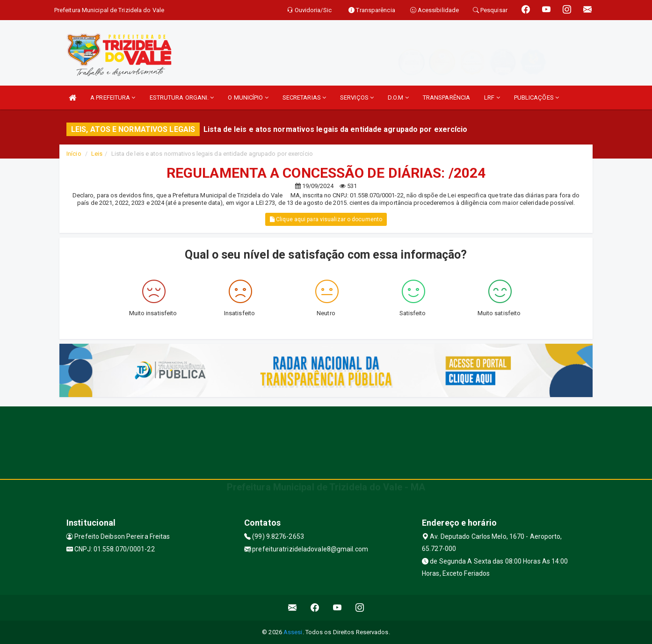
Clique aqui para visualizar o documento (326, 219)
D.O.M (398, 98)
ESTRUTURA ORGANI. (182, 98)
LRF (492, 98)
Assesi (293, 632)
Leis (97, 154)
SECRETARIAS (304, 98)
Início (74, 154)
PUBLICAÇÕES (536, 98)
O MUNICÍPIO (248, 98)
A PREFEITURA (113, 98)
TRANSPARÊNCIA (446, 98)
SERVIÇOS (357, 98)
